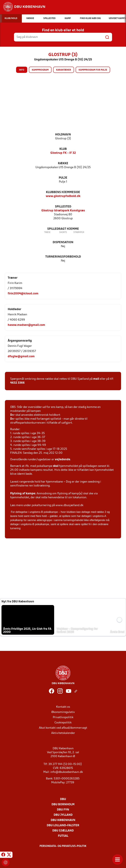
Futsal (63, 836)
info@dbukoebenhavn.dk (67, 772)
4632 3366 (17, 383)
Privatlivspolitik (63, 717)
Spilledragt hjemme (63, 229)
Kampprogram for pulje (93, 70)
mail (96, 379)
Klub (63, 149)
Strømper (79, 232)
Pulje (63, 178)
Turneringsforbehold (63, 257)
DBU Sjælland (63, 831)
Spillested (63, 207)
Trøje (47, 232)
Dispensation (63, 242)
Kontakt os (63, 707)
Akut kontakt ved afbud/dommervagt (63, 728)
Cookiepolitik (63, 723)
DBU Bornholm (63, 805)
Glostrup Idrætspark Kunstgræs (63, 211)
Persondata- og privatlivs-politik (63, 846)
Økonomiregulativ (63, 712)
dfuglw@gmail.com (21, 357)
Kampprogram (40, 70)
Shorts (63, 232)
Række (63, 163)
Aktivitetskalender (63, 733)
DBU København (63, 820)
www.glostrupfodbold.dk (63, 196)
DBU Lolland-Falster (63, 826)
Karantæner (64, 70)
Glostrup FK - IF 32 (63, 153)
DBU (63, 799)
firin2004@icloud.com (23, 294)
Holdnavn (63, 135)
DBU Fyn (63, 810)
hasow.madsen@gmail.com (26, 325)
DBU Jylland (63, 815)
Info (22, 70)
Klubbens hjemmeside (63, 192)
